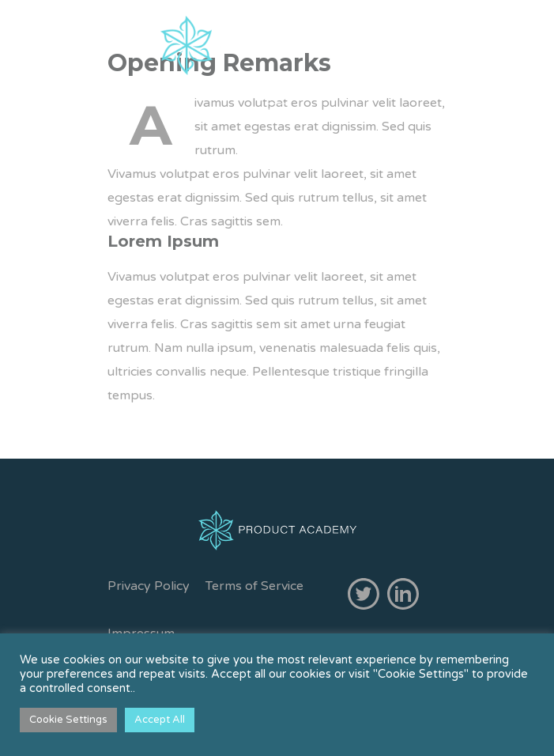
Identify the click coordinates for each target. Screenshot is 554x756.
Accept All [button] (160, 720)
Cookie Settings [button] (68, 720)
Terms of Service (254, 586)
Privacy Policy (149, 586)
